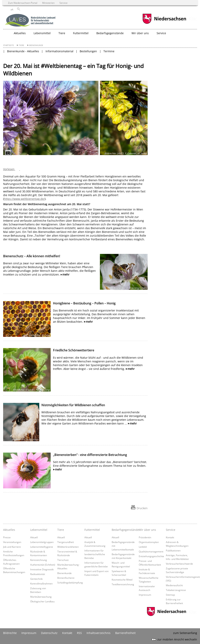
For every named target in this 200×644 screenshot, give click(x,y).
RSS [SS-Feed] (79, 633)
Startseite (9, 45)
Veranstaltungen (12, 542)
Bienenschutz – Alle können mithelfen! (32, 256)
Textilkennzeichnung (123, 584)
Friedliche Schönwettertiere (74, 350)
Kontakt (170, 537)
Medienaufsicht (174, 585)
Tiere (21, 45)
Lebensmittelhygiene (42, 547)
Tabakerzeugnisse (176, 590)
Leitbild (143, 547)
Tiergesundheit (66, 542)
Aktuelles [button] (20, 33)
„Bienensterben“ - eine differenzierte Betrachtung (90, 455)
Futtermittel (92, 530)
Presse (7, 537)
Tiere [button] (62, 33)
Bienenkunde (36, 45)
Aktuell (34, 537)
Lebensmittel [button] (42, 33)
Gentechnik (36, 579)
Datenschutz (49, 633)
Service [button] (161, 33)
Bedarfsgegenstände (124, 530)
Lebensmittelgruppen (42, 542)
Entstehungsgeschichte (151, 556)
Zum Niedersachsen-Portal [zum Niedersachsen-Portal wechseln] (23, 3)
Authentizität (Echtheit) (43, 565)
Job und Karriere (12, 547)
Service (171, 530)
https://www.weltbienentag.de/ (24, 199)
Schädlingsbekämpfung (70, 582)
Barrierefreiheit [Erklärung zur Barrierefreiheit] (125, 633)
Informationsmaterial (59, 51)
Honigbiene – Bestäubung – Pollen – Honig (84, 303)
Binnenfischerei (66, 578)
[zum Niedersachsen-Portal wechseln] (164, 23)
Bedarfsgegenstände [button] (110, 33)
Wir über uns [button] (140, 33)
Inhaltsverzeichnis (99, 633)
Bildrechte (10, 633)
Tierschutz (63, 560)
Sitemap (170, 595)
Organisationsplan (149, 542)
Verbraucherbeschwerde (179, 564)
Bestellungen (88, 51)
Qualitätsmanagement (151, 551)
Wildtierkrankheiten (68, 547)
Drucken (142, 508)
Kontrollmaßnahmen (41, 583)
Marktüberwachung (41, 597)
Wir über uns (147, 530)
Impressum (145, 595)
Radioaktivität (38, 574)
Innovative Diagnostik (42, 569)
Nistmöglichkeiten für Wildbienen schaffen (73, 405)
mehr (66, 274)
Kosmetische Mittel (122, 580)
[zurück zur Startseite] (31, 21)
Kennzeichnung (39, 560)
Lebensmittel (39, 530)
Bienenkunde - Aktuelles (23, 51)
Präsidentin (145, 537)
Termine (109, 51)
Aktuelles (9, 530)
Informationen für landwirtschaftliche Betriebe (95, 554)
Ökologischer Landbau (42, 601)
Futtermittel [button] (81, 33)
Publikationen (173, 550)
